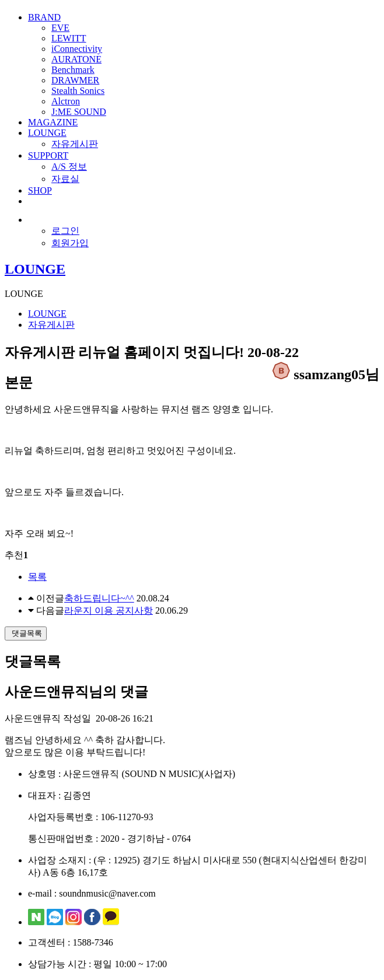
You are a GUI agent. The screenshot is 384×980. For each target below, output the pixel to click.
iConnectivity (77, 49)
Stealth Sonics (78, 91)
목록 (37, 577)
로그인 (65, 231)
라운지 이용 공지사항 (109, 610)
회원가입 (70, 243)
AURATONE (76, 59)
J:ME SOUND (79, 112)
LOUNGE (47, 133)
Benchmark (73, 70)
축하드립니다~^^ (99, 598)
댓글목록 (26, 633)
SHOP (40, 190)
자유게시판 (75, 144)
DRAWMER (75, 80)
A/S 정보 (69, 167)
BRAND (44, 17)
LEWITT (69, 38)
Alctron (66, 101)
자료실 (65, 179)
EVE (60, 28)
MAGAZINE (53, 122)
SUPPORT (48, 155)
